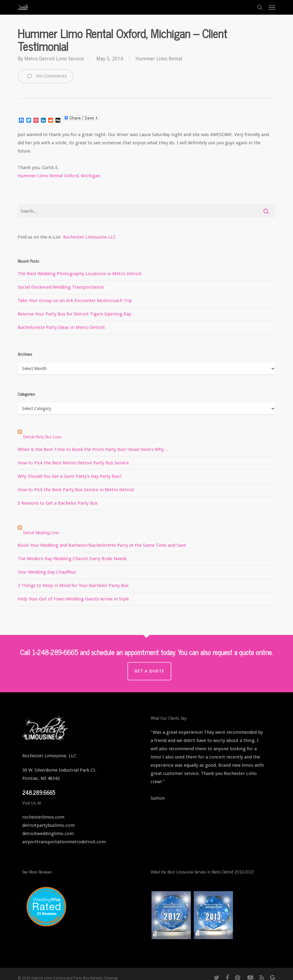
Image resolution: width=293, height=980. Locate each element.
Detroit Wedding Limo (41, 532)
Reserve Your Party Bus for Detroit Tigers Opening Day (74, 314)
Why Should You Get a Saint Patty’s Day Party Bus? (70, 476)
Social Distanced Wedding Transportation (61, 287)
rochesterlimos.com (43, 817)
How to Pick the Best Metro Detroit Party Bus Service (73, 463)
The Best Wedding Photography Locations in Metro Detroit (80, 274)
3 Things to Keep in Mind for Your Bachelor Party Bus (73, 585)
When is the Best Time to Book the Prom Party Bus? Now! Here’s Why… (93, 449)
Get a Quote (149, 671)
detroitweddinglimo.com (48, 834)
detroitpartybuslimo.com (48, 825)
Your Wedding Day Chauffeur (47, 572)
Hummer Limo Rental (159, 59)
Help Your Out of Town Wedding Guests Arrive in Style (73, 599)
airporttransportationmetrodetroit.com (64, 842)
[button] (272, 7)
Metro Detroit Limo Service (54, 59)
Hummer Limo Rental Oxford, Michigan (59, 176)
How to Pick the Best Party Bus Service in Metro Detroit (76, 490)
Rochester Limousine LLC (89, 237)
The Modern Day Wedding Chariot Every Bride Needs (72, 559)
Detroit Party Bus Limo (42, 436)
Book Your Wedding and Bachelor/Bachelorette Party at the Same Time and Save (102, 545)
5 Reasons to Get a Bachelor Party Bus (58, 503)
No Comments (46, 76)
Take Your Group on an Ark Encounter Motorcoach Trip (75, 301)
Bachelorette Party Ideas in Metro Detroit (61, 327)
